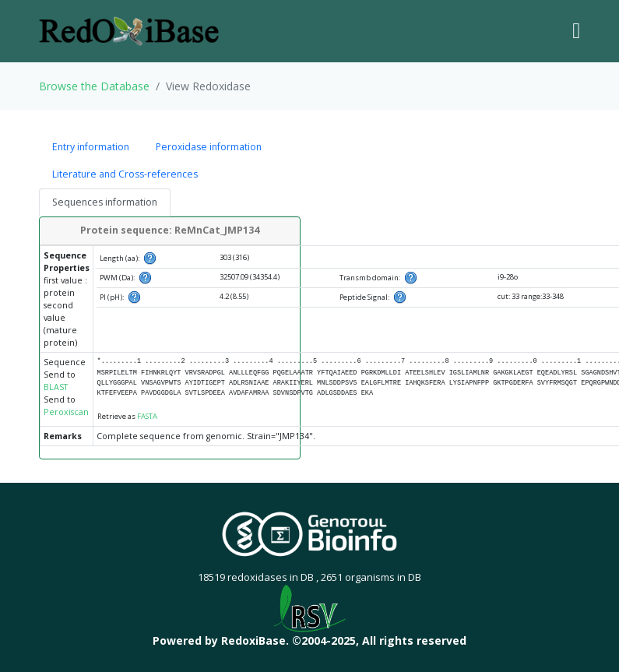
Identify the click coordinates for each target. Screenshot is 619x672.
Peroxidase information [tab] (209, 147)
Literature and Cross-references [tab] (125, 174)
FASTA (147, 416)
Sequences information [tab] (105, 202)
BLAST (56, 387)
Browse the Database (94, 86)
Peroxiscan (66, 412)
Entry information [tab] (91, 147)
